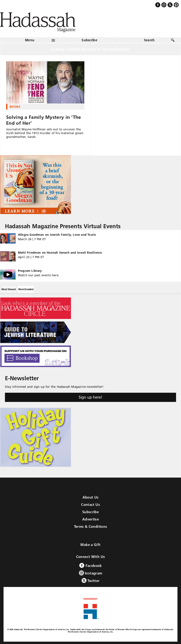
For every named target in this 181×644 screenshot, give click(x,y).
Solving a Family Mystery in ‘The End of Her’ (44, 120)
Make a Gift (90, 545)
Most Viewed (8, 289)
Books (15, 107)
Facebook (90, 565)
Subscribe (89, 40)
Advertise (90, 519)
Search (149, 40)
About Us (91, 497)
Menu (30, 40)
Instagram (91, 573)
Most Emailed (26, 289)
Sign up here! (90, 397)
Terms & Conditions (91, 526)
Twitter (91, 580)
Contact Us (90, 505)
